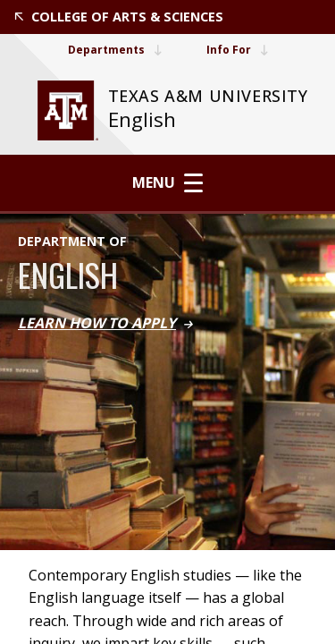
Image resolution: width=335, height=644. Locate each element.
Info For (237, 50)
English (142, 119)
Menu (167, 182)
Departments (115, 50)
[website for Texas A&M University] (68, 110)
